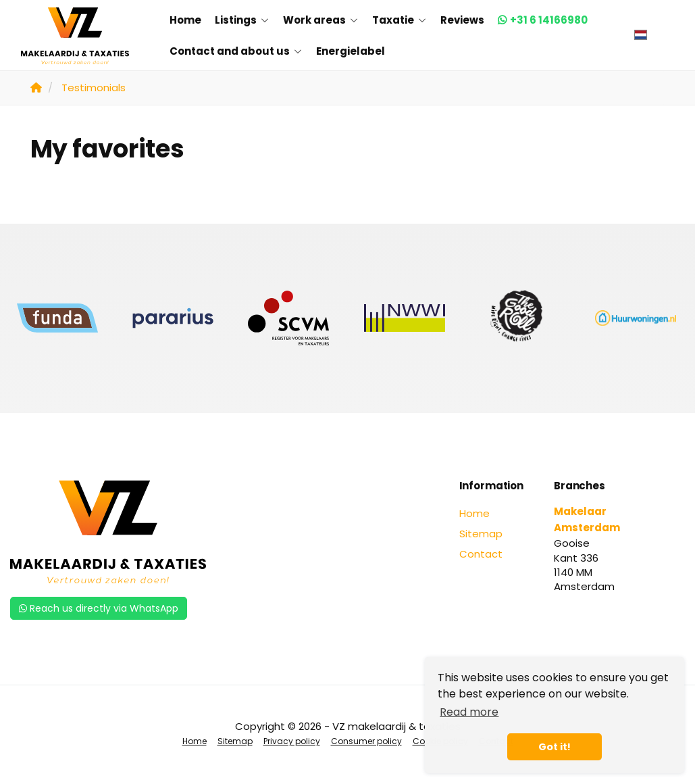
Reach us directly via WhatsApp (99, 608)
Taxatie (400, 20)
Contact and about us (236, 51)
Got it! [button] (555, 747)
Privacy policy (292, 741)
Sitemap (481, 534)
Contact (481, 554)
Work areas (321, 20)
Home (185, 20)
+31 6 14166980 (549, 20)
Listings (242, 20)
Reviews (462, 20)
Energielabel (351, 51)
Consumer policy (366, 741)
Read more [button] (469, 712)
